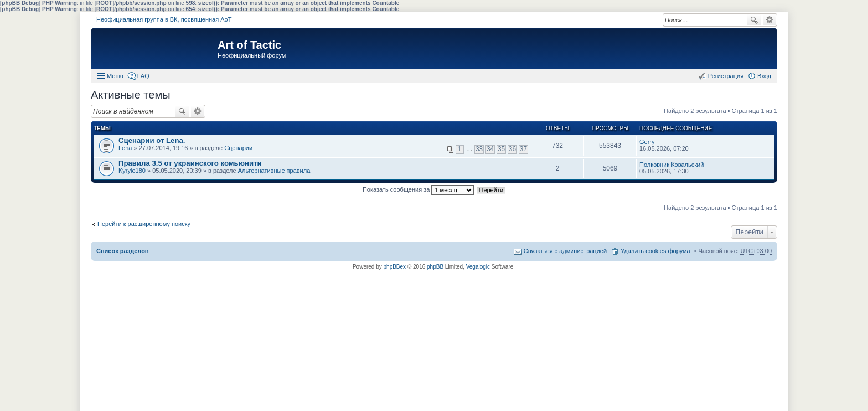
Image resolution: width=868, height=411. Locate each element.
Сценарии (238, 148)
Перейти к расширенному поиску (144, 224)
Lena (125, 148)
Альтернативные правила (274, 171)
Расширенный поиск (770, 20)
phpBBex (395, 267)
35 (501, 149)
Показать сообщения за (418, 189)
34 (490, 149)
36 (512, 149)
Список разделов (123, 251)
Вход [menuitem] (764, 76)
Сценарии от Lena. (152, 140)
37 (523, 149)
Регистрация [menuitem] (726, 76)
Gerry (647, 142)
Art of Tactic (249, 45)
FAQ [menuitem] (143, 76)
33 (479, 149)
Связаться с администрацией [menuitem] (565, 251)
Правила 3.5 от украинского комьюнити (190, 163)
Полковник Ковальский (671, 165)
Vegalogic (478, 267)
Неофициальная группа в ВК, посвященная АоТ (164, 19)
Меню (115, 76)
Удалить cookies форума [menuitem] (655, 251)
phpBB (435, 267)
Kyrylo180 (132, 171)
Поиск (754, 20)
